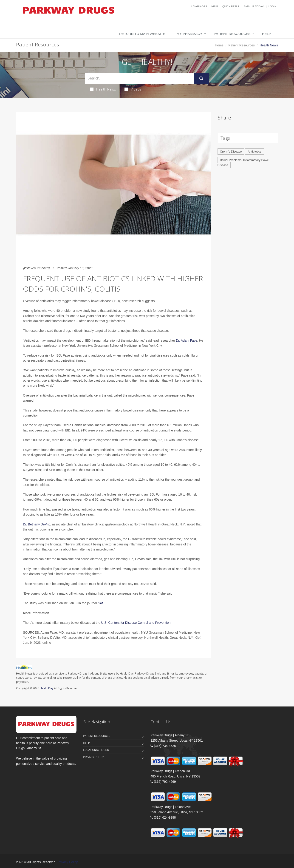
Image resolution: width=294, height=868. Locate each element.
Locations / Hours (96, 750)
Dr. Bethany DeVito (37, 524)
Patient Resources (232, 34)
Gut (100, 603)
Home (219, 45)
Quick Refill (231, 6)
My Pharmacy (189, 34)
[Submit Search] (201, 78)
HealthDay (47, 688)
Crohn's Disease (231, 152)
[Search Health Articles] (139, 78)
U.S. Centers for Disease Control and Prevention (136, 623)
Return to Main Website (142, 34)
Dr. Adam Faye (187, 340)
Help (215, 6)
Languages (199, 6)
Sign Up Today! (254, 6)
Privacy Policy (94, 757)
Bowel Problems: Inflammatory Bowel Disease (243, 163)
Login (272, 6)
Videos (133, 89)
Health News (103, 89)
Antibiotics (254, 152)
